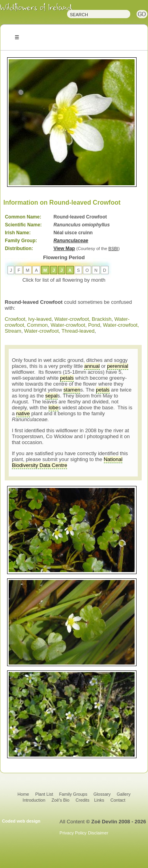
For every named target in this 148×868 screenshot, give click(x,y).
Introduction (34, 800)
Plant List (45, 794)
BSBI (113, 249)
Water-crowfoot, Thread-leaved (59, 331)
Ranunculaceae (71, 241)
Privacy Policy (73, 833)
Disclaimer (98, 833)
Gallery (124, 794)
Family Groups (73, 794)
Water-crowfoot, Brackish (83, 319)
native (23, 413)
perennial (118, 366)
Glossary (102, 794)
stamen (72, 390)
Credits (83, 800)
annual (92, 366)
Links (99, 800)
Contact (118, 800)
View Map (64, 249)
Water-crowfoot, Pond (75, 325)
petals (67, 378)
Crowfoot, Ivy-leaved (28, 319)
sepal (52, 396)
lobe (53, 408)
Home (23, 794)
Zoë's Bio (60, 800)
